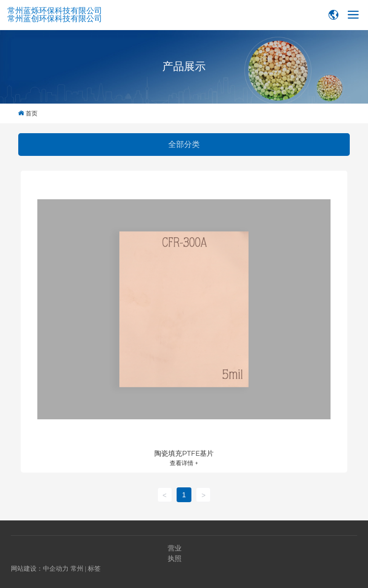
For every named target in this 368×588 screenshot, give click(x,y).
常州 (77, 569)
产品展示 (184, 66)
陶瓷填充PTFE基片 (184, 453)
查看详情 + (184, 463)
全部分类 (184, 144)
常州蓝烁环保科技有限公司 (55, 11)
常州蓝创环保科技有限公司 (55, 18)
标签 (94, 569)
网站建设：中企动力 (40, 569)
